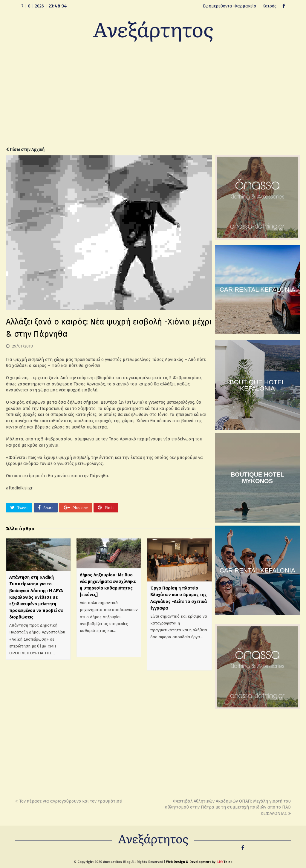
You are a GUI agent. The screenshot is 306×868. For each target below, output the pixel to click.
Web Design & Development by (199, 862)
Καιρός (269, 6)
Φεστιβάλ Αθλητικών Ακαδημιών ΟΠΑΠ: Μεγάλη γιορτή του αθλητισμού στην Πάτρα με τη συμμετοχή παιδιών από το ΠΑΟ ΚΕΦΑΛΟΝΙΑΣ (228, 807)
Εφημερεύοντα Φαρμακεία (230, 6)
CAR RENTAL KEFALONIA (257, 289)
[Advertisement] (153, 99)
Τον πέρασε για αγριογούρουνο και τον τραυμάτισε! (69, 801)
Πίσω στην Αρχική (25, 150)
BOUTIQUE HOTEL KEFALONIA (258, 385)
